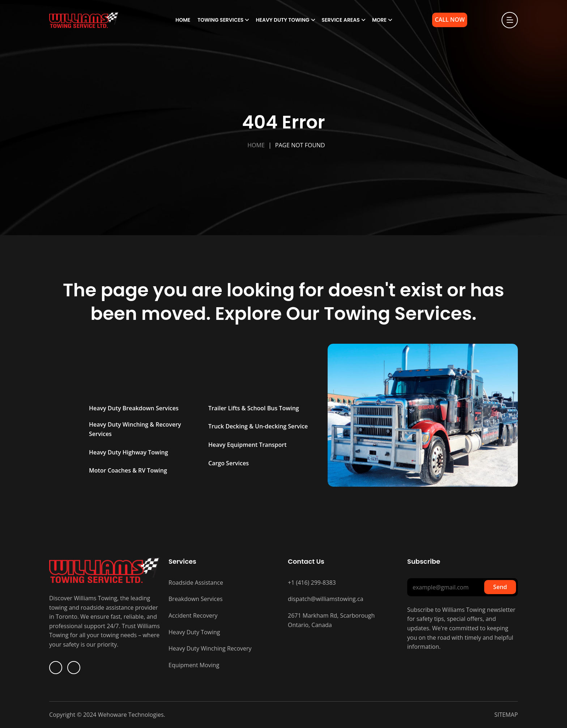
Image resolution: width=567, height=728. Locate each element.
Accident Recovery (193, 615)
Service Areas (341, 20)
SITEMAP (506, 715)
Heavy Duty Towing (282, 20)
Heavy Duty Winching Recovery (210, 648)
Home (183, 20)
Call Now (450, 20)
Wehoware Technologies (130, 715)
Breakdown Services (196, 599)
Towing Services (220, 20)
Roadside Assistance (196, 583)
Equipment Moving (194, 665)
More (379, 20)
